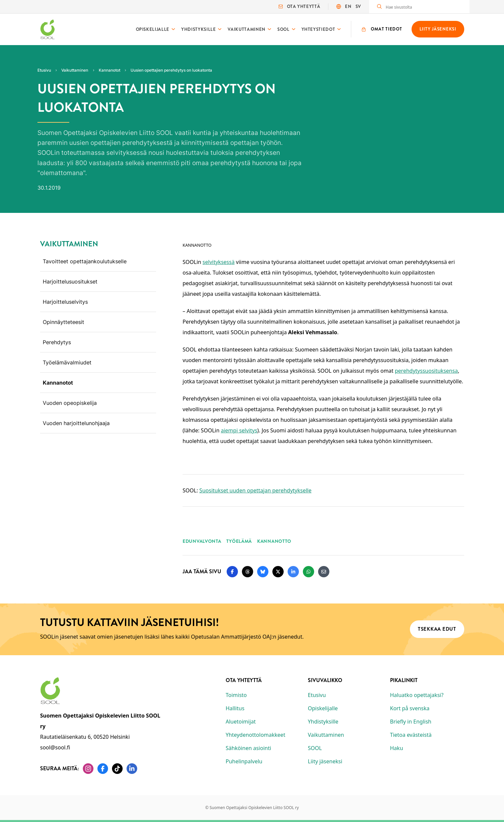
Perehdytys (57, 342)
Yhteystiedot (318, 29)
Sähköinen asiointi (248, 748)
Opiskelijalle (152, 29)
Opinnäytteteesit (63, 322)
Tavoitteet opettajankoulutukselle (85, 261)
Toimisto (236, 695)
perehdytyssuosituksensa (426, 371)
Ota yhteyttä (299, 6)
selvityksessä (219, 262)
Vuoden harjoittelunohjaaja (76, 423)
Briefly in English (411, 722)
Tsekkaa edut (437, 629)
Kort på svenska (410, 708)
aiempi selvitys (239, 430)
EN (348, 6)
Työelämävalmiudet (67, 362)
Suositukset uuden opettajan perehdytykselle (255, 490)
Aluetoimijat (241, 722)
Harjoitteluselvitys (65, 302)
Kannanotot (58, 383)
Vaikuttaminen (246, 29)
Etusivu (317, 695)
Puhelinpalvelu (244, 761)
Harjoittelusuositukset (70, 282)
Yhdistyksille (198, 29)
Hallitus (235, 708)
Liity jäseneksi (325, 761)
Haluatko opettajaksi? (417, 695)
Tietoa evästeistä (411, 735)
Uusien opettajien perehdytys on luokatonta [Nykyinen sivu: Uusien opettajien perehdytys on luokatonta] (171, 70)
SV (358, 6)
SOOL (283, 29)
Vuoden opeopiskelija (70, 403)
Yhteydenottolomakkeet (255, 735)
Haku (396, 748)
